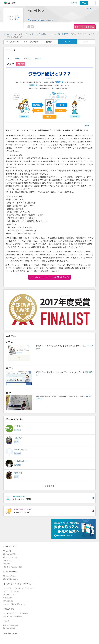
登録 (84, 3)
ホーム (6, 34)
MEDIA (38, 58)
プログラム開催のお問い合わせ (14, 604)
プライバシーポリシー (12, 557)
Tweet (88, 9)
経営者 (18, 453)
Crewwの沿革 (9, 554)
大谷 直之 (18, 426)
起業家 (18, 465)
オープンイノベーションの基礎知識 (16, 613)
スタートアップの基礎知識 (13, 616)
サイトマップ (8, 560)
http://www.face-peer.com (40, 20)
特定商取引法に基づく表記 (13, 567)
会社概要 (7, 551)
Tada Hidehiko (21, 461)
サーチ (14, 34)
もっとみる (49, 486)
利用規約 (7, 564)
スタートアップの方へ (11, 591)
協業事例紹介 (8, 598)
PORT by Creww (11, 579)
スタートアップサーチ (28, 34)
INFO (18, 58)
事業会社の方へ (9, 595)
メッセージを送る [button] (86, 27)
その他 (18, 430)
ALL (9, 58)
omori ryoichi (21, 449)
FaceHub (43, 34)
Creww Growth (10, 576)
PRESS (65, 34)
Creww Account (11, 625)
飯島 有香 (18, 473)
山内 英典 (18, 438)
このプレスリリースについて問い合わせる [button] (49, 277)
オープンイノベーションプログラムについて (19, 588)
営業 (17, 442)
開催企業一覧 (8, 601)
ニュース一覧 (55, 34)
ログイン (74, 3)
